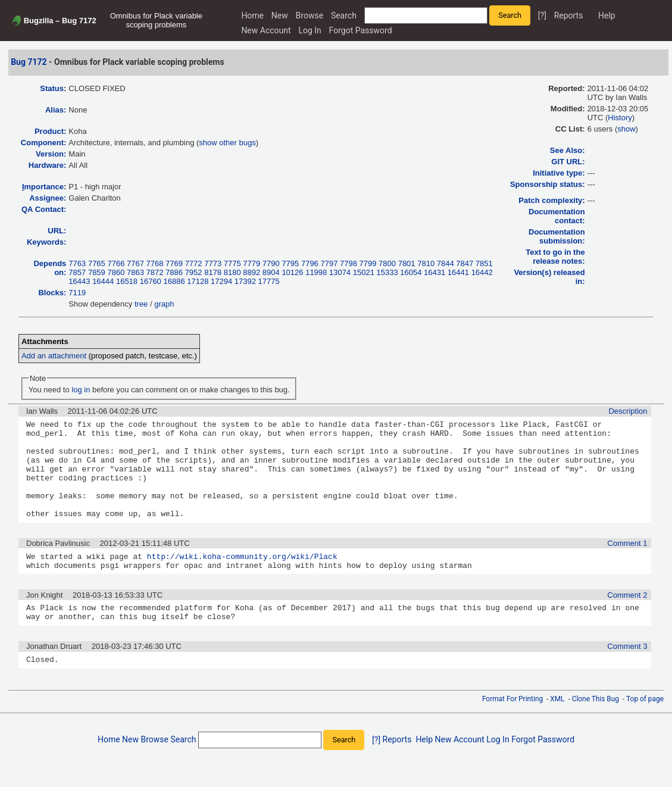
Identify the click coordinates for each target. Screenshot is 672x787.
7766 (116, 263)
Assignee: (48, 198)
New (280, 15)
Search (344, 15)
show (626, 129)
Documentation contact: (557, 216)
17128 (198, 281)
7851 (484, 263)
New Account (266, 30)
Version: (51, 154)
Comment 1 (627, 563)
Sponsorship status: (548, 184)
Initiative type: (559, 173)
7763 (77, 263)
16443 (79, 281)
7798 (348, 263)
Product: (50, 131)
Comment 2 (627, 618)
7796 (310, 263)
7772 (194, 263)
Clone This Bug (596, 727)
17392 (245, 281)
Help (607, 15)
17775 (269, 281)
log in (81, 390)
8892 (251, 272)
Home (252, 15)
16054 (411, 272)
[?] (542, 15)
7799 (368, 263)
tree (141, 304)
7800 (387, 263)
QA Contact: (44, 209)
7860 (116, 272)
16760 (151, 281)
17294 (221, 281)
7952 (194, 272)
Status (52, 88)
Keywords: (46, 242)
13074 (340, 272)
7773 (213, 263)
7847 (465, 263)
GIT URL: (568, 162)
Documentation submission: (557, 236)
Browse (310, 15)
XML (557, 727)
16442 (482, 272)
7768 (155, 263)
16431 (435, 272)
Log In (310, 30)
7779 (251, 263)
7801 (407, 263)
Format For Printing (512, 727)
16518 (127, 281)
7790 (271, 263)
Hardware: (48, 165)
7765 (97, 263)
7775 (232, 263)
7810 (426, 263)
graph (164, 304)
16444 (103, 281)
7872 (155, 272)
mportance (43, 187)
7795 (290, 263)
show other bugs (227, 143)
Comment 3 (627, 673)
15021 (364, 272)
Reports (569, 15)
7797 (329, 263)
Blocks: (52, 293)
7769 (174, 263)
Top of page (645, 727)
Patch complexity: (551, 200)
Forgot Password (361, 30)
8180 (232, 272)
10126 (292, 272)
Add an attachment (54, 356)
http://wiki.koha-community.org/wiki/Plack (242, 577)
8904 (271, 272)
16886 (174, 281)
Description (628, 411)
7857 (77, 272)
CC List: (570, 129)
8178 (213, 272)
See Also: (568, 150)
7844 (446, 263)
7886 (174, 272)
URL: (57, 231)
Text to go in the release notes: (555, 257)
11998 (316, 272)
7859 (97, 272)
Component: (44, 143)
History (620, 118)
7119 (77, 293)
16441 (458, 272)
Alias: (56, 110)
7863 (135, 272)
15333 (387, 272)
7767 (135, 263)
